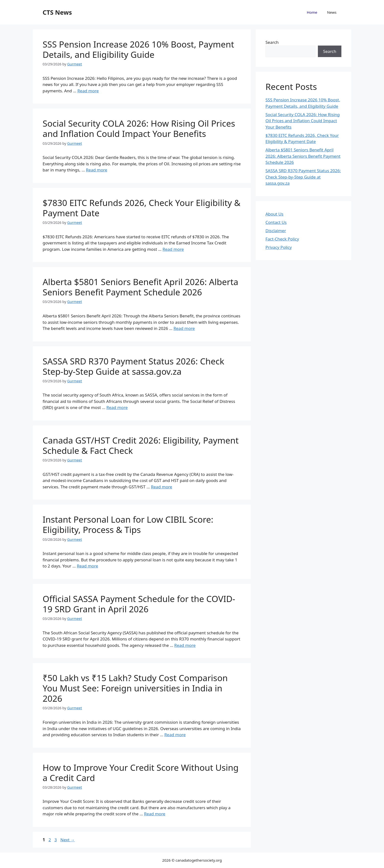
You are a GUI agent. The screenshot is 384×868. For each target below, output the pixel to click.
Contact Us (276, 222)
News (332, 12)
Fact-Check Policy (282, 239)
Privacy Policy (279, 247)
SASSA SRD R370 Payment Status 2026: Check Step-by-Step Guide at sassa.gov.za (133, 366)
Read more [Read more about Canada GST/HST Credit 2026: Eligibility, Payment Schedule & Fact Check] (162, 487)
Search (272, 42)
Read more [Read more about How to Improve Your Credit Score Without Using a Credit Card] (155, 814)
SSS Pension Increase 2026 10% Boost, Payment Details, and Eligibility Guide (138, 49)
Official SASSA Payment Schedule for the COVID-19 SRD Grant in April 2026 (139, 604)
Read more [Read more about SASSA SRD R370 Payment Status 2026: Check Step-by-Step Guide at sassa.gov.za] (117, 407)
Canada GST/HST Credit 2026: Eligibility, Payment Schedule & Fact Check (141, 445)
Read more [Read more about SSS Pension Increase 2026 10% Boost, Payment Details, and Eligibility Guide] (88, 91)
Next (67, 840)
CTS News (57, 12)
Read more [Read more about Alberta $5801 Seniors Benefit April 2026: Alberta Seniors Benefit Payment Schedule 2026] (184, 328)
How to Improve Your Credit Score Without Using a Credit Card (141, 773)
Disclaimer (276, 231)
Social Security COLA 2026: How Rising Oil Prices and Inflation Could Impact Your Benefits (139, 128)
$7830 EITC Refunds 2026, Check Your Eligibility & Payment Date (142, 208)
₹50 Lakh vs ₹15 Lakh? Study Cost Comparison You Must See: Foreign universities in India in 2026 (135, 688)
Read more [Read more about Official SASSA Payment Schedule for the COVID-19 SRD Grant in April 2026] (185, 645)
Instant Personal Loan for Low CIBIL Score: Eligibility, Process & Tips (128, 524)
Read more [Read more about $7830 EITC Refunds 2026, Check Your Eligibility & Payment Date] (173, 249)
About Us (274, 214)
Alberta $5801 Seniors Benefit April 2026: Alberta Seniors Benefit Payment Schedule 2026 (140, 287)
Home (312, 12)
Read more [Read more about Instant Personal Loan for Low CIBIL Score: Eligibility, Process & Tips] (88, 566)
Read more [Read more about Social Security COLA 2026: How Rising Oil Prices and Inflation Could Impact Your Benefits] (97, 170)
